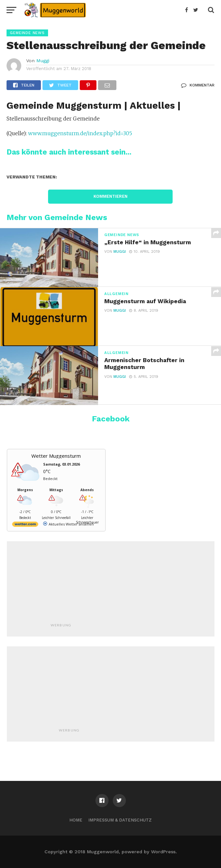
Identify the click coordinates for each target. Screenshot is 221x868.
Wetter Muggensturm (56, 456)
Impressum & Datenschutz (120, 820)
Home (76, 820)
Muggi (43, 61)
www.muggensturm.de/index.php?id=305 (80, 133)
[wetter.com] (25, 525)
